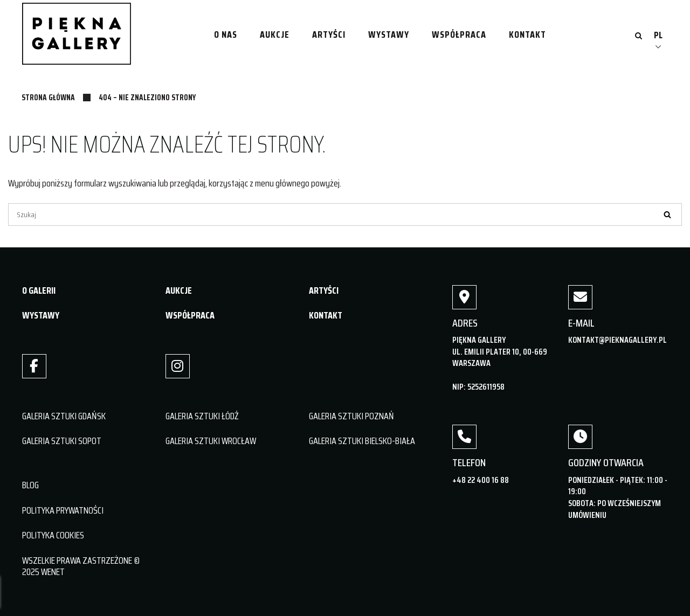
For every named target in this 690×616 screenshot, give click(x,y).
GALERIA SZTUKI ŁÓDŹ (202, 416)
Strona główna (48, 98)
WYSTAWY (41, 315)
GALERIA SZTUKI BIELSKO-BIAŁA (362, 441)
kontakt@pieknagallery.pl (617, 340)
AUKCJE (179, 290)
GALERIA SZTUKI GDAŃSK (64, 416)
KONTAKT (326, 315)
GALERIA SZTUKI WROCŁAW (211, 441)
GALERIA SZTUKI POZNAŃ (351, 416)
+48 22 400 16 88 (481, 480)
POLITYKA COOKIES (53, 535)
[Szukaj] (345, 214)
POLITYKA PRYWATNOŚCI (63, 510)
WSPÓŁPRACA (190, 315)
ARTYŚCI (324, 290)
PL (658, 35)
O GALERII (39, 290)
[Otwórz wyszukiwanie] (639, 37)
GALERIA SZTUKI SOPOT (62, 441)
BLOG (30, 485)
